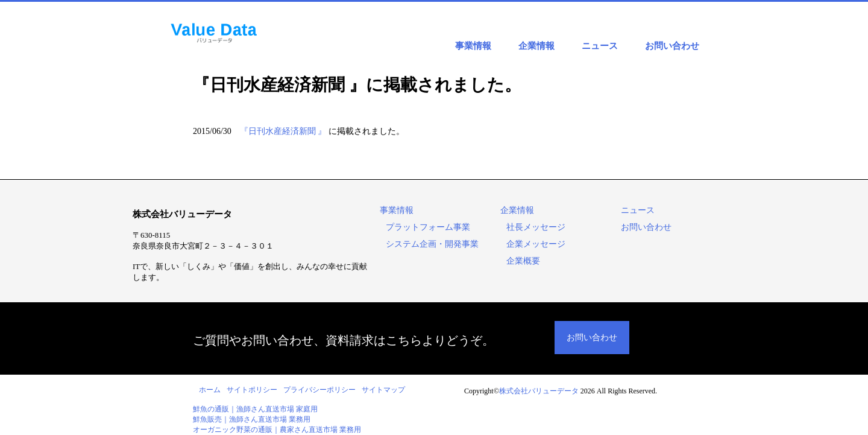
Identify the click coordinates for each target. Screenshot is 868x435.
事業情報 (473, 46)
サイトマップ (383, 390)
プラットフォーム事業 (428, 227)
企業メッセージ (536, 244)
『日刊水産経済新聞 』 (283, 131)
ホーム (210, 390)
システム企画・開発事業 (432, 244)
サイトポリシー (252, 390)
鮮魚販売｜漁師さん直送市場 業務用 (252, 419)
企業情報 (536, 46)
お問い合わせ (672, 46)
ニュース (600, 46)
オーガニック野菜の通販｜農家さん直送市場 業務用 (277, 430)
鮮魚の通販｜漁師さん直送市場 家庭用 (255, 409)
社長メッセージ (536, 227)
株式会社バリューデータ (539, 391)
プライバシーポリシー (319, 390)
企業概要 (523, 261)
